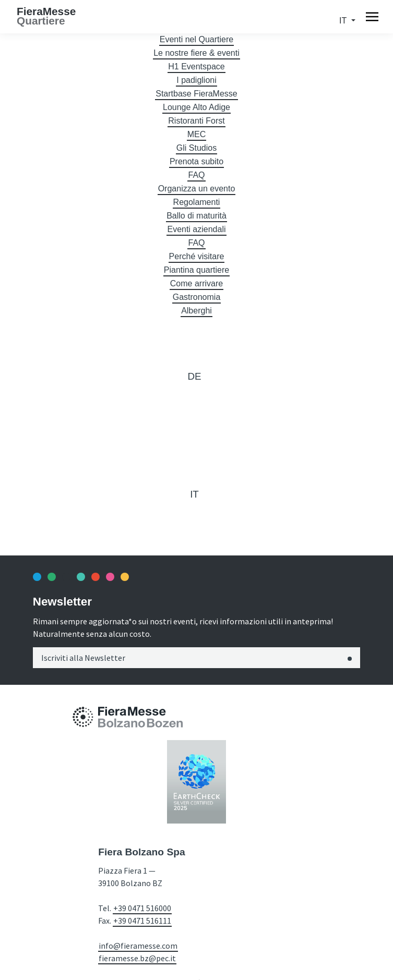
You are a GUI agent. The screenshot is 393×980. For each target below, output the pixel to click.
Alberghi (196, 311)
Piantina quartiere (196, 270)
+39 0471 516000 (142, 908)
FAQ (196, 175)
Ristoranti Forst (196, 121)
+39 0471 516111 (142, 921)
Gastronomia (197, 297)
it (344, 21)
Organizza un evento (197, 189)
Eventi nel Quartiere (196, 39)
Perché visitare (197, 256)
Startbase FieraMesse (196, 94)
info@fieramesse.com (138, 946)
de (194, 376)
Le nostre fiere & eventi (196, 53)
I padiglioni (196, 80)
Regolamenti (197, 202)
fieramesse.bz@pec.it (137, 958)
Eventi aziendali (196, 229)
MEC (197, 134)
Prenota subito (196, 161)
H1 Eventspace (196, 66)
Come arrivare (196, 283)
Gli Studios (196, 148)
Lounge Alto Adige (196, 107)
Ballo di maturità (196, 216)
